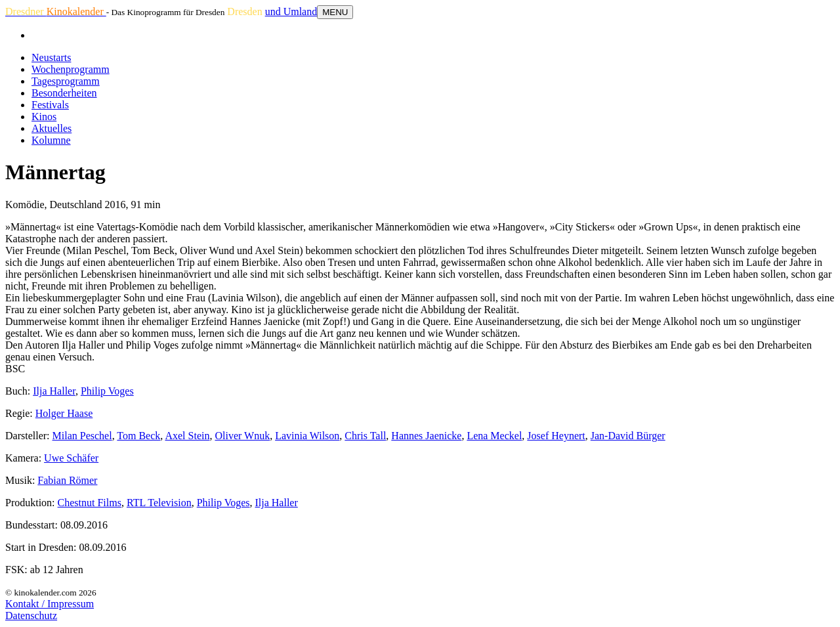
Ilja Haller (54, 391)
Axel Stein (187, 436)
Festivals (50, 105)
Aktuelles (52, 128)
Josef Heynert (556, 436)
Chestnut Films (90, 503)
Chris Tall (365, 436)
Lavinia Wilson (307, 436)
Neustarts (51, 57)
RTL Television (159, 503)
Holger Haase (64, 413)
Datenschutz (31, 616)
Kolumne (51, 140)
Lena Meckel (494, 436)
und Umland (291, 11)
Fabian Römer (67, 480)
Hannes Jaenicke (426, 436)
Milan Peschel (82, 436)
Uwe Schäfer (71, 458)
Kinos (44, 117)
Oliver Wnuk (242, 436)
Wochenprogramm (71, 69)
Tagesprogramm (66, 81)
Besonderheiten (64, 93)
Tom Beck (138, 436)
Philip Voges (107, 391)
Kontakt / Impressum (50, 604)
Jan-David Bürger (628, 436)
